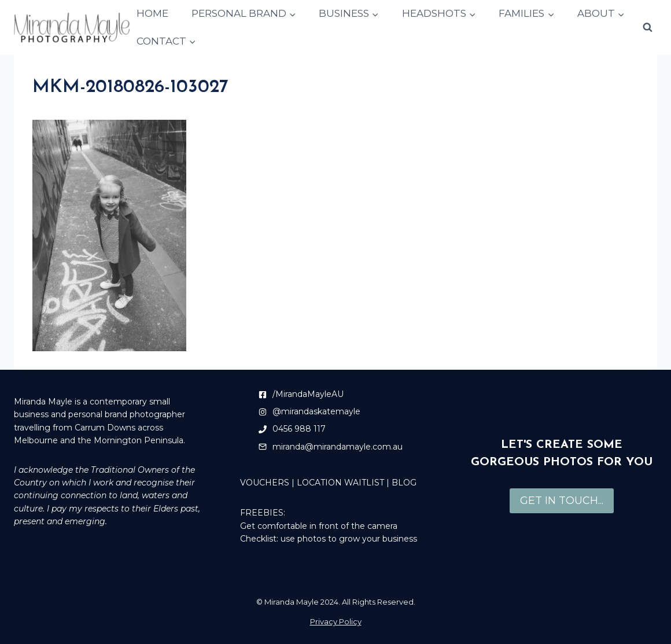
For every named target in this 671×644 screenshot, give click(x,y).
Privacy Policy (336, 621)
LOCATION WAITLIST (340, 483)
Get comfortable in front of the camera (319, 526)
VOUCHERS (265, 483)
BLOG (404, 483)
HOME (152, 13)
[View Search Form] (647, 28)
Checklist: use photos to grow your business (329, 539)
